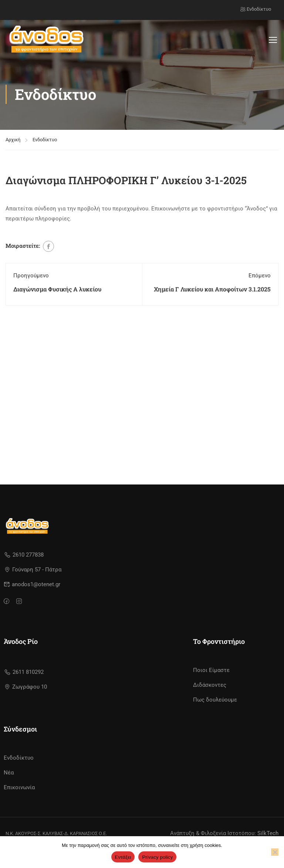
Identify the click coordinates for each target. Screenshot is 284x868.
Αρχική (13, 140)
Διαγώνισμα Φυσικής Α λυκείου (57, 289)
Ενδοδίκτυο (256, 9)
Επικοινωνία (19, 787)
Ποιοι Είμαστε (211, 670)
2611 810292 (24, 672)
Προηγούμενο (31, 276)
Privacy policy (157, 857)
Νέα (9, 773)
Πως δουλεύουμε (215, 700)
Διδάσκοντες (210, 685)
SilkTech (268, 833)
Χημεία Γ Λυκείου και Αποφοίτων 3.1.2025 (212, 289)
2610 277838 (24, 555)
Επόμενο (260, 276)
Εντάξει (123, 857)
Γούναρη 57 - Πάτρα (33, 570)
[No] (275, 852)
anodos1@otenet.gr (32, 584)
